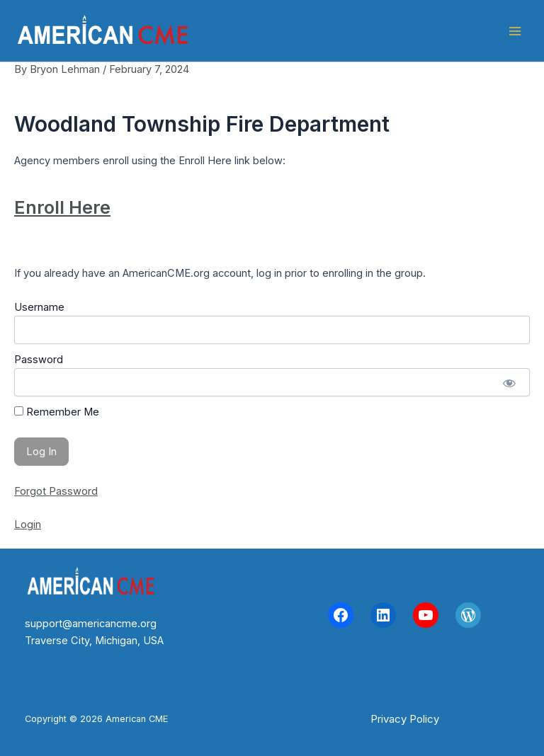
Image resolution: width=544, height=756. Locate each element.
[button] (405, 719)
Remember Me (57, 412)
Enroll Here (62, 207)
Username (39, 307)
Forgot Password (56, 491)
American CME (263, 31)
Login (28, 525)
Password (39, 360)
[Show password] (509, 382)
